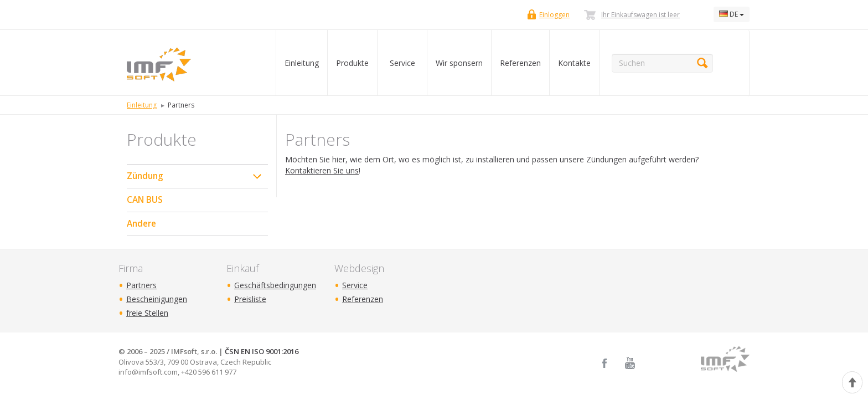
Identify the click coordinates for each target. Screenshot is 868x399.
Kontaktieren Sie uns (322, 170)
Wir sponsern (459, 63)
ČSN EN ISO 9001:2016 (262, 351)
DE (732, 14)
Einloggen (554, 15)
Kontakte (574, 63)
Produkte (352, 63)
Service (402, 63)
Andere (141, 224)
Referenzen (520, 63)
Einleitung (302, 63)
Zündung (145, 176)
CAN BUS (145, 200)
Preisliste (250, 299)
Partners (141, 285)
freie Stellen (147, 313)
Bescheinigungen (157, 299)
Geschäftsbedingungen (275, 285)
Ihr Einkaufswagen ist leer (640, 15)
